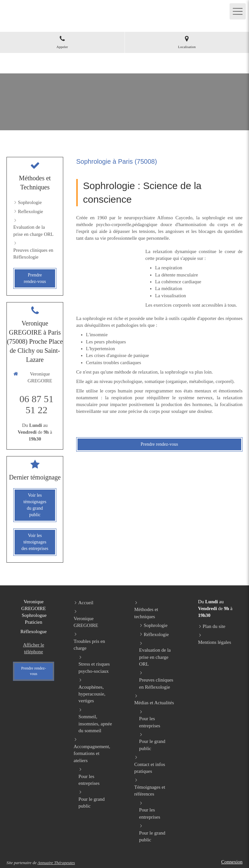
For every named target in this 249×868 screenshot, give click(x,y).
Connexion (232, 862)
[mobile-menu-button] (238, 11)
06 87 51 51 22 (36, 404)
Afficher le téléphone (34, 648)
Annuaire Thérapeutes (56, 863)
